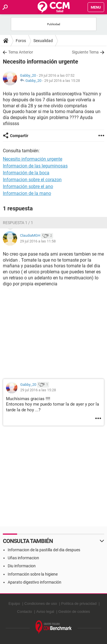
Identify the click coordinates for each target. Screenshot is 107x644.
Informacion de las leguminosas (35, 166)
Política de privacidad (79, 603)
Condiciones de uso (41, 603)
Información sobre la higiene (33, 574)
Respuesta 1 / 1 (18, 223)
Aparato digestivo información (35, 582)
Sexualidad (43, 41)
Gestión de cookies (74, 612)
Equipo (14, 603)
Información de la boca (26, 173)
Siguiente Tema (85, 52)
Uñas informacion (23, 558)
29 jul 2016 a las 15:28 (62, 81)
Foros (21, 41)
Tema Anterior (21, 52)
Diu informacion (22, 566)
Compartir (19, 136)
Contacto (25, 612)
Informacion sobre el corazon (32, 180)
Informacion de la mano (27, 193)
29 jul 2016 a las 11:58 (38, 241)
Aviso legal (45, 612)
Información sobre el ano (28, 186)
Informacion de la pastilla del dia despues (44, 550)
